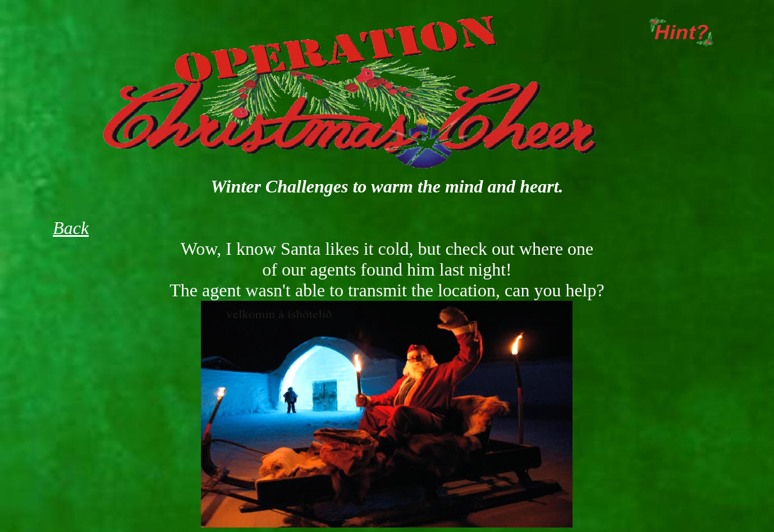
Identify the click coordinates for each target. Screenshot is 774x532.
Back (71, 228)
